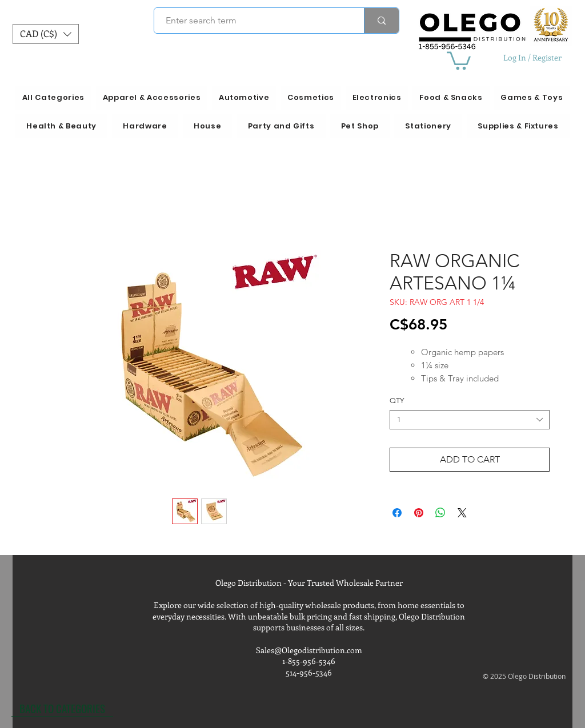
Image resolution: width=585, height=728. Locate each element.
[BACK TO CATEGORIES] (62, 708)
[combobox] (470, 420)
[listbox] (46, 34)
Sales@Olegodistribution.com (309, 650)
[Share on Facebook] (397, 513)
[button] (46, 34)
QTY (397, 401)
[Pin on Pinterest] (419, 513)
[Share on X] (462, 513)
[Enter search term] (253, 21)
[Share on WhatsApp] (440, 513)
